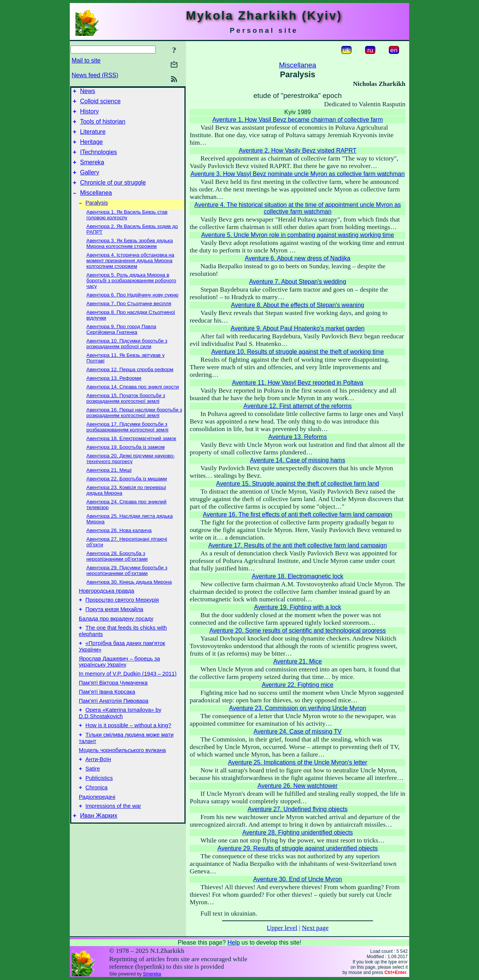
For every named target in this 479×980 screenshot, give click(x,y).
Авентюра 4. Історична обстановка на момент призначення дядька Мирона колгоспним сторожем (130, 274)
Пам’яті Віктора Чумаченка (113, 701)
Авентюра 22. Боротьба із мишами (127, 492)
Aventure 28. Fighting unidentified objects (297, 832)
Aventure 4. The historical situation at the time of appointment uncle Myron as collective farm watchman (297, 208)
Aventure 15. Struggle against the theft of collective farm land (298, 484)
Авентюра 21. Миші (109, 484)
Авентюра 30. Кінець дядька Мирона (129, 595)
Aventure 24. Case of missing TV (297, 732)
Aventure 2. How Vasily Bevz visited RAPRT (298, 151)
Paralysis (97, 216)
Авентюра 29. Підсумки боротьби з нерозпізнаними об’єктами (127, 584)
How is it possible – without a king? (128, 746)
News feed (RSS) (95, 75)
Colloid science (100, 103)
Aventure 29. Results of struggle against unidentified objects (298, 848)
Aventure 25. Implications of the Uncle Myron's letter (297, 762)
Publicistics (99, 803)
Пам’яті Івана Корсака (107, 710)
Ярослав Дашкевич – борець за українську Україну (119, 680)
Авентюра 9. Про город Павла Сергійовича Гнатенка (121, 343)
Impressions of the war (113, 833)
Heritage (91, 149)
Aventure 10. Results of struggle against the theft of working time (298, 352)
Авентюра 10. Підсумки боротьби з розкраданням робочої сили (127, 357)
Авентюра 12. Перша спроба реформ (130, 383)
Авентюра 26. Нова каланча (119, 544)
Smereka (92, 171)
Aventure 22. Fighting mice (298, 685)
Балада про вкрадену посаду (116, 634)
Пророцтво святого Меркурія (122, 615)
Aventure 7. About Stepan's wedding (297, 282)
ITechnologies (98, 160)
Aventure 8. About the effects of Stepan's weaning (298, 305)
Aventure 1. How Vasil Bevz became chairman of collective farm (298, 120)
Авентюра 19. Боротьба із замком (126, 461)
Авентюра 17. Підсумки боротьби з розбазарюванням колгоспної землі (127, 440)
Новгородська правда (107, 604)
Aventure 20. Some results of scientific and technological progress (298, 631)
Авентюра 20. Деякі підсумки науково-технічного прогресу (130, 472)
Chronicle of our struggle (113, 194)
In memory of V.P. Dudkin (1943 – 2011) (128, 692)
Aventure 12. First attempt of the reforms (298, 406)
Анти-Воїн (98, 782)
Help (234, 943)
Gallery (90, 183)
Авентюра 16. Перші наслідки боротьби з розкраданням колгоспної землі (134, 426)
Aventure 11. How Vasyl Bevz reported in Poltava (298, 383)
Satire (93, 792)
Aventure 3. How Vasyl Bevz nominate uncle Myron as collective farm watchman (298, 174)
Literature (93, 137)
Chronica (97, 813)
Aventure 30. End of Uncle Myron (297, 879)
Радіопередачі (97, 823)
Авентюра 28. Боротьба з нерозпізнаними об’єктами (117, 570)
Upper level (282, 928)
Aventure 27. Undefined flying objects (298, 809)
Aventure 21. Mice (298, 661)
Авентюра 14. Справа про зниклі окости (133, 400)
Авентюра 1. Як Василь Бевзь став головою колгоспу (127, 228)
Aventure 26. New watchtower (298, 786)
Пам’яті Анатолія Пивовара (114, 719)
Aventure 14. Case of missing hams (298, 460)
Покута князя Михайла (114, 625)
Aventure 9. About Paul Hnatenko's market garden (298, 328)
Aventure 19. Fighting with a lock (298, 607)
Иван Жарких (99, 844)
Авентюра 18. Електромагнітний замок (131, 452)
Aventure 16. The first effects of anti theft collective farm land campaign (298, 514)
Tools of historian (103, 126)
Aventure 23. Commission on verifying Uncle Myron (297, 708)
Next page (315, 928)
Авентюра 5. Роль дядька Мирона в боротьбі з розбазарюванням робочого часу (131, 294)
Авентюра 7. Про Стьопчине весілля (129, 317)
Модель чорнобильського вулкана (122, 772)
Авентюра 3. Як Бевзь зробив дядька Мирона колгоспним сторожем (130, 257)
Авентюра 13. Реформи (114, 392)
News (88, 92)
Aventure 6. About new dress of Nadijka (298, 258)
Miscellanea (96, 205)
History (89, 115)
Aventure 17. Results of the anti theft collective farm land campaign (298, 545)
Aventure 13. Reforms (297, 437)
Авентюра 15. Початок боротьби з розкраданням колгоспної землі (126, 412)
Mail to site (86, 60)
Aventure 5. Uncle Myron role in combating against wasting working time (297, 235)
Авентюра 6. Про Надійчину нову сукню (132, 308)
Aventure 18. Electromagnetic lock (298, 576)
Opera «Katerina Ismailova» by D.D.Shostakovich (120, 732)
